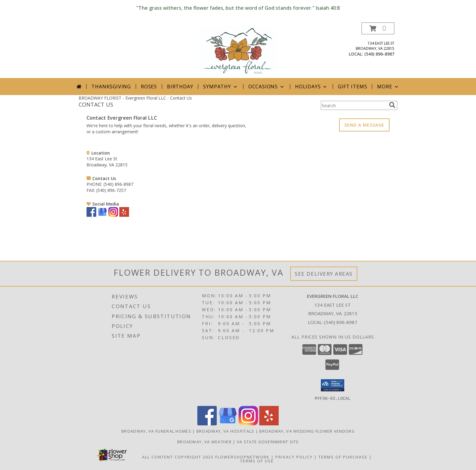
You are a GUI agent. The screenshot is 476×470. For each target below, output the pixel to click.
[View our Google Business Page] (102, 215)
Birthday (180, 87)
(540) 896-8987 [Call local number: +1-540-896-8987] (379, 54)
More (388, 87)
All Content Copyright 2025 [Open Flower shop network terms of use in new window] (178, 457)
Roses (149, 87)
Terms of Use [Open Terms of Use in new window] (257, 461)
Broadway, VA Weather (204, 441)
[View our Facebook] (91, 215)
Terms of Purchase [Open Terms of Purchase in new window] (343, 457)
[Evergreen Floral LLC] (238, 50)
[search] (392, 105)
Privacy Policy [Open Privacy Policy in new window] (294, 457)
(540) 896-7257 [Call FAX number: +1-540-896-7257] (111, 190)
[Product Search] (354, 105)
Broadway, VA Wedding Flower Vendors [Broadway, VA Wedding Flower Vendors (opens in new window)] (307, 431)
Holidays (311, 87)
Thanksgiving (111, 87)
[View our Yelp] (124, 215)
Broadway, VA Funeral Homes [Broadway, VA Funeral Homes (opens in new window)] (156, 431)
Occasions (267, 87)
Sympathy (221, 87)
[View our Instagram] (113, 215)
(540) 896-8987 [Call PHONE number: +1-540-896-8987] (118, 184)
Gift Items (352, 87)
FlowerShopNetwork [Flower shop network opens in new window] (242, 457)
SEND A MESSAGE (364, 125)
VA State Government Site (268, 441)
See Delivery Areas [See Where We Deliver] (324, 274)
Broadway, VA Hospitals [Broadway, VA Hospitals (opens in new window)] (225, 431)
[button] (378, 28)
